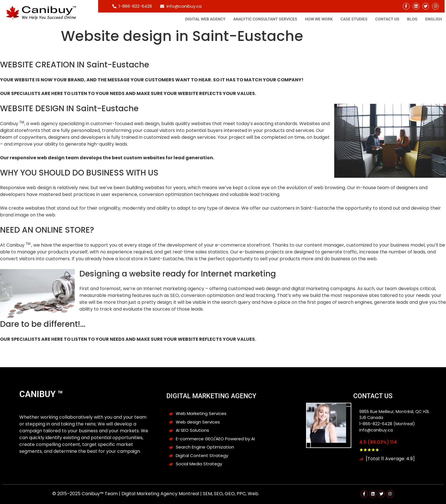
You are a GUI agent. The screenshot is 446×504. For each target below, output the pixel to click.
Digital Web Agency (205, 19)
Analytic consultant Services (265, 19)
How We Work (319, 19)
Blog (412, 19)
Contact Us (387, 19)
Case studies (354, 19)
